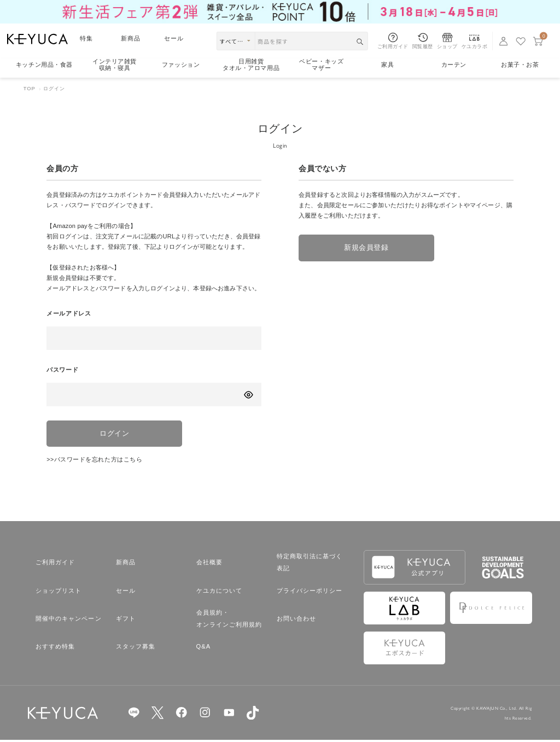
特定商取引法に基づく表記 (310, 564)
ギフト (126, 621)
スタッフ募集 (136, 648)
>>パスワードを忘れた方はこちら (95, 461)
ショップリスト (59, 593)
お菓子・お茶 (520, 65)
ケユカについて (220, 593)
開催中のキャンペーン (69, 621)
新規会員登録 (364, 249)
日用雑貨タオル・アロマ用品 (251, 65)
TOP (30, 89)
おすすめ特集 (56, 648)
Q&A (204, 648)
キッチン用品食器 (44, 65)
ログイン (112, 434)
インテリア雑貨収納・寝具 (115, 65)
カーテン (454, 65)
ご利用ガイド (56, 564)
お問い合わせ (297, 621)
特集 (86, 38)
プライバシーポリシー (310, 593)
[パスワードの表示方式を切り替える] (248, 395)
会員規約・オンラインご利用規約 (229, 621)
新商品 (131, 38)
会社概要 (209, 564)
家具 (387, 65)
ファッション (181, 65)
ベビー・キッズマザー (321, 65)
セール (174, 38)
